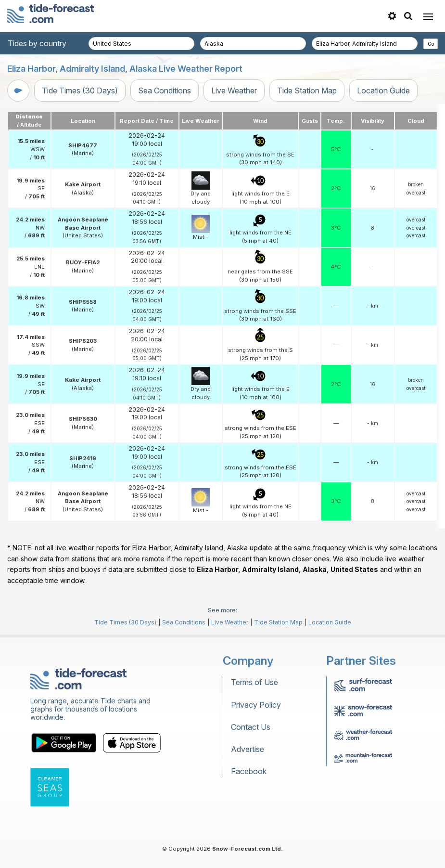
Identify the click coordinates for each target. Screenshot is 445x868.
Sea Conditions (165, 91)
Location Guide (383, 91)
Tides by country (37, 43)
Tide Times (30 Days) (80, 91)
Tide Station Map (307, 91)
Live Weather (234, 91)
